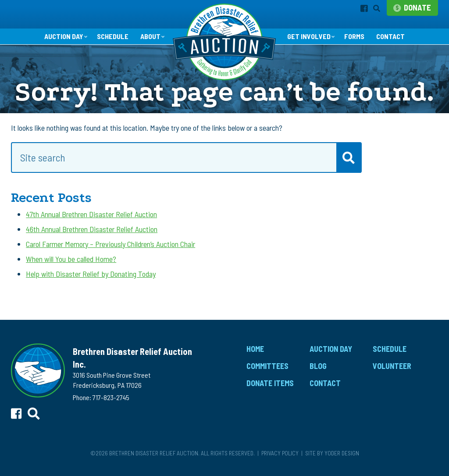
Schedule (109, 43)
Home (255, 356)
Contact (399, 43)
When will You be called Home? (71, 266)
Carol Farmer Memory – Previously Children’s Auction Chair (110, 251)
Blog (318, 372)
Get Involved (311, 43)
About (149, 43)
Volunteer (392, 372)
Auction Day (55, 43)
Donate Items (270, 390)
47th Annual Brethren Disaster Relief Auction (91, 221)
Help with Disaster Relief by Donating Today (91, 281)
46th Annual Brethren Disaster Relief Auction (92, 236)
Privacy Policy (280, 460)
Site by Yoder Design (332, 460)
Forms (360, 43)
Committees (267, 372)
